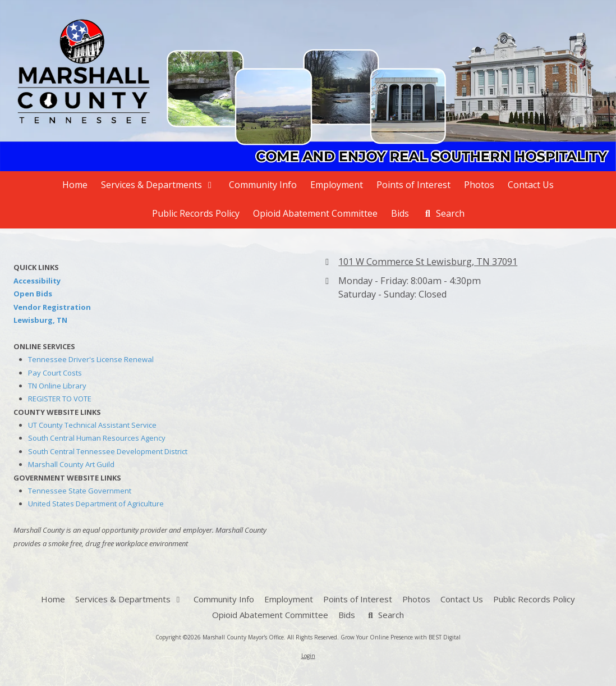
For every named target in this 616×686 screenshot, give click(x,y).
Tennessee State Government (80, 491)
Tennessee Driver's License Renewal (91, 359)
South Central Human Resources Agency (97, 438)
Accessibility (37, 281)
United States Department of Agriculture (96, 504)
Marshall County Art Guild (71, 464)
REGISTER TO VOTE (60, 399)
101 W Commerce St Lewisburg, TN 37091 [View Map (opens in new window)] (428, 262)
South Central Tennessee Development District (108, 451)
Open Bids (33, 294)
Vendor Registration (52, 307)
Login (308, 656)
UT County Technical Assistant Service (92, 425)
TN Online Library (57, 386)
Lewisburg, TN (40, 320)
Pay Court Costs (55, 373)
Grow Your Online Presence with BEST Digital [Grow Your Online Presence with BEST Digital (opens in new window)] (401, 637)
